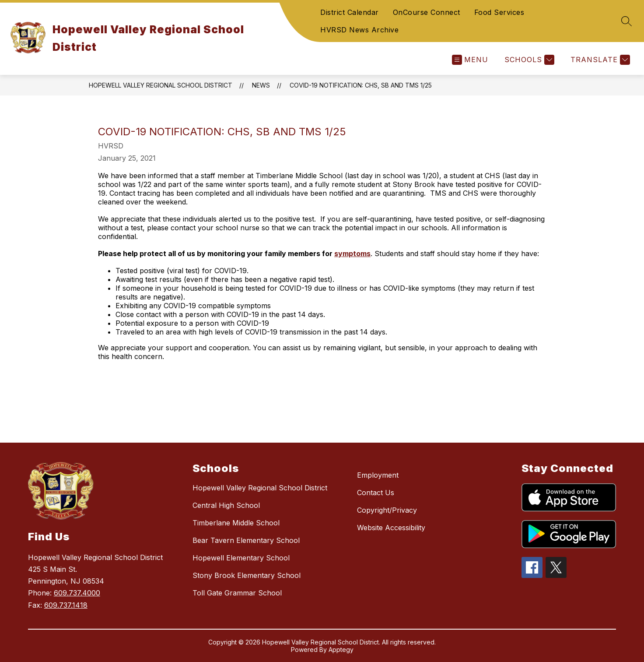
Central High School (226, 505)
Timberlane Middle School (236, 523)
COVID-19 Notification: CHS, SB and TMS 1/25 (361, 85)
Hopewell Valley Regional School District (161, 85)
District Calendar (350, 12)
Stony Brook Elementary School (247, 575)
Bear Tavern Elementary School (246, 540)
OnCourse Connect (427, 12)
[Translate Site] (599, 60)
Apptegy (341, 650)
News (261, 85)
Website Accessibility (391, 528)
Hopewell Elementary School (241, 558)
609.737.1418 (66, 605)
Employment (378, 475)
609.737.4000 (77, 593)
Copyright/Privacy (387, 510)
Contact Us (376, 493)
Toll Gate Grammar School (237, 593)
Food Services (499, 12)
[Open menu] (470, 60)
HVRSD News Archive (359, 30)
